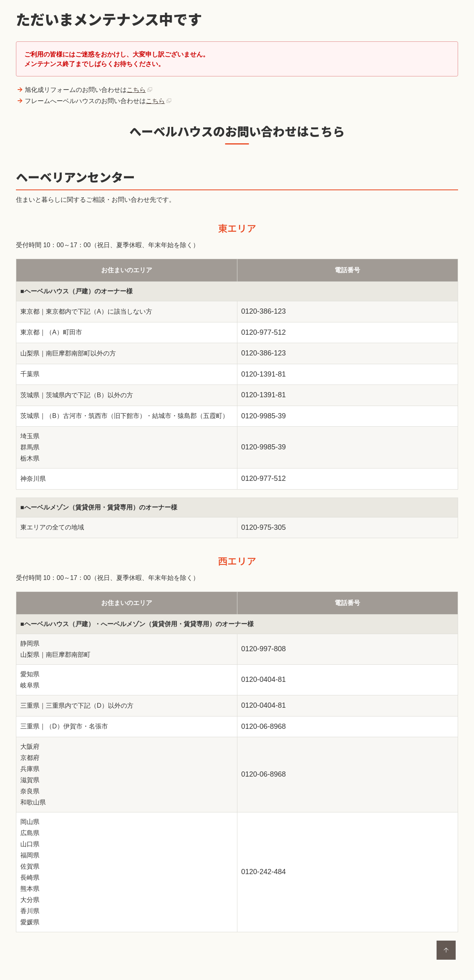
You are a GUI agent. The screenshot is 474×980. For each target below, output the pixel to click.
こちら (136, 90)
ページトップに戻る (446, 950)
